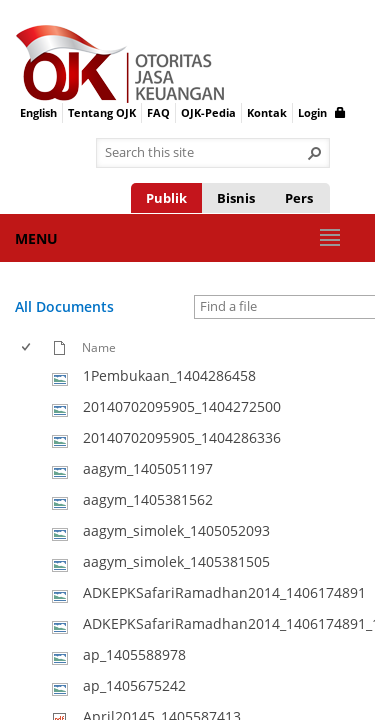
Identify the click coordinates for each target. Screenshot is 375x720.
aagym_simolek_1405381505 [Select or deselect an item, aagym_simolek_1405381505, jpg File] (176, 561)
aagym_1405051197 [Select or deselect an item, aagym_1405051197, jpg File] (148, 468)
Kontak (267, 112)
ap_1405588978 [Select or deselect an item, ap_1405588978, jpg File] (134, 654)
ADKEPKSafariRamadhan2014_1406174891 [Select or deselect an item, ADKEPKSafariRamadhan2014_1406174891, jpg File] (224, 592)
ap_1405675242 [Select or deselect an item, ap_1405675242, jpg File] (134, 685)
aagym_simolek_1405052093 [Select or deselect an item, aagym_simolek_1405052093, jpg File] (176, 530)
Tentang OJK (102, 112)
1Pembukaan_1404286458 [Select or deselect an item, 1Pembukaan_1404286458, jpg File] (169, 375)
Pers (299, 198)
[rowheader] (31, 376)
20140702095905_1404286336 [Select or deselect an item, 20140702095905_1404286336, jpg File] (182, 437)
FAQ (158, 112)
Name (99, 347)
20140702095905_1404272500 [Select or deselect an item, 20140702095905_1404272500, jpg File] (182, 406)
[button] (315, 153)
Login (322, 112)
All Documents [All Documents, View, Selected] (64, 306)
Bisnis (236, 198)
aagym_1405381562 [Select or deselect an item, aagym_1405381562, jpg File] (148, 499)
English (38, 112)
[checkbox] (27, 347)
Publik (166, 198)
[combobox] (205, 153)
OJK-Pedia (208, 112)
